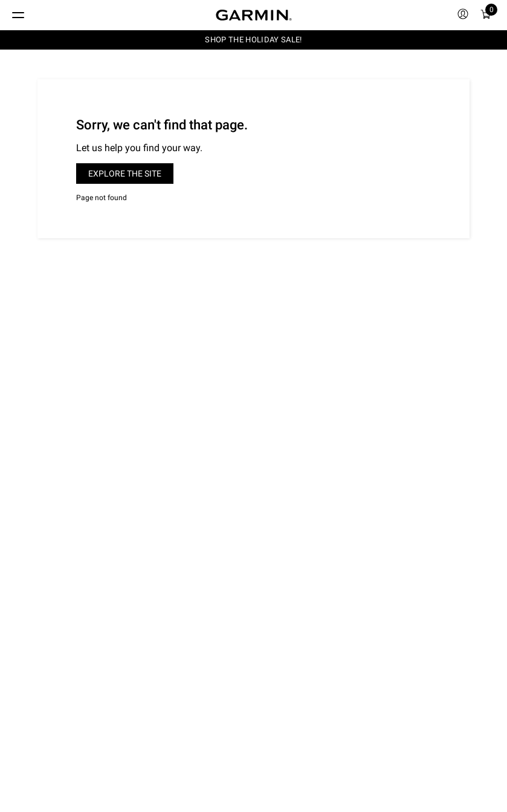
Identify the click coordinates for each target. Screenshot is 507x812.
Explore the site (125, 174)
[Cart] (486, 15)
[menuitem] (463, 15)
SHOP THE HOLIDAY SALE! (253, 40)
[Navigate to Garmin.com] (254, 15)
